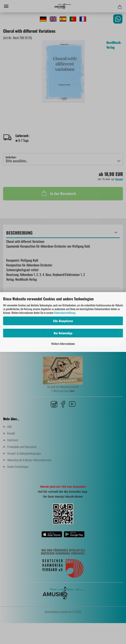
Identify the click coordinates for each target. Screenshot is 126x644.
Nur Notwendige (63, 333)
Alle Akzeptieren (63, 321)
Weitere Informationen (63, 344)
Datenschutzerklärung (65, 313)
